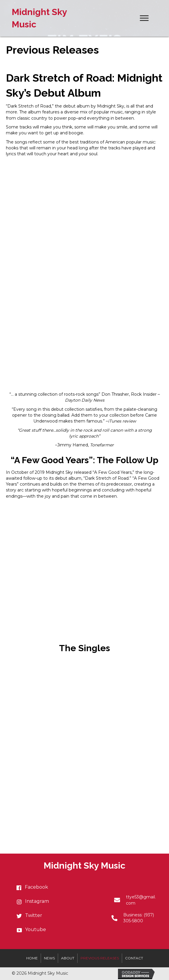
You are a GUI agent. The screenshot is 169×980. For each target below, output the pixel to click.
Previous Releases (100, 958)
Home (32, 958)
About (68, 958)
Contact (134, 958)
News (49, 958)
